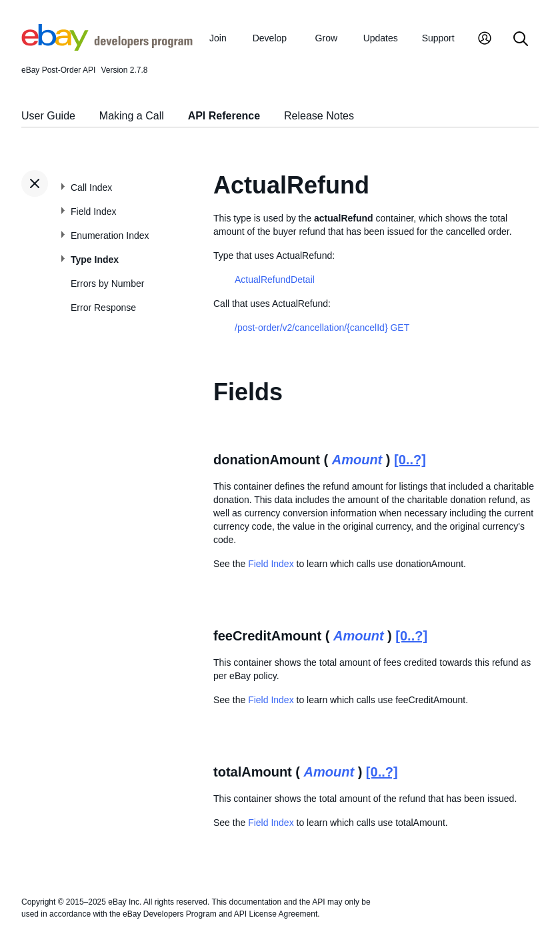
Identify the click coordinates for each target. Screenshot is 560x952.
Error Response (103, 308)
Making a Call (132, 116)
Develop (270, 38)
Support (438, 38)
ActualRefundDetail (275, 280)
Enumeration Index (110, 235)
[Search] (521, 40)
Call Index (91, 187)
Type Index (95, 260)
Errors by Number (107, 284)
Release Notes (319, 116)
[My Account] (485, 40)
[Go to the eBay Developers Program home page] (107, 47)
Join (218, 38)
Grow (326, 38)
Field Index (93, 211)
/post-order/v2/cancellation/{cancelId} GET (322, 328)
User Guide (48, 116)
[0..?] (410, 460)
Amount (357, 460)
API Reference (224, 116)
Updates (381, 38)
